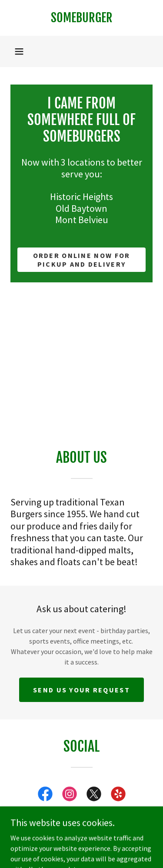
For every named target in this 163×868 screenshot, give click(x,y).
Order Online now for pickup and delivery (82, 260)
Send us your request (81, 690)
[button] (19, 51)
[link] (81, 18)
